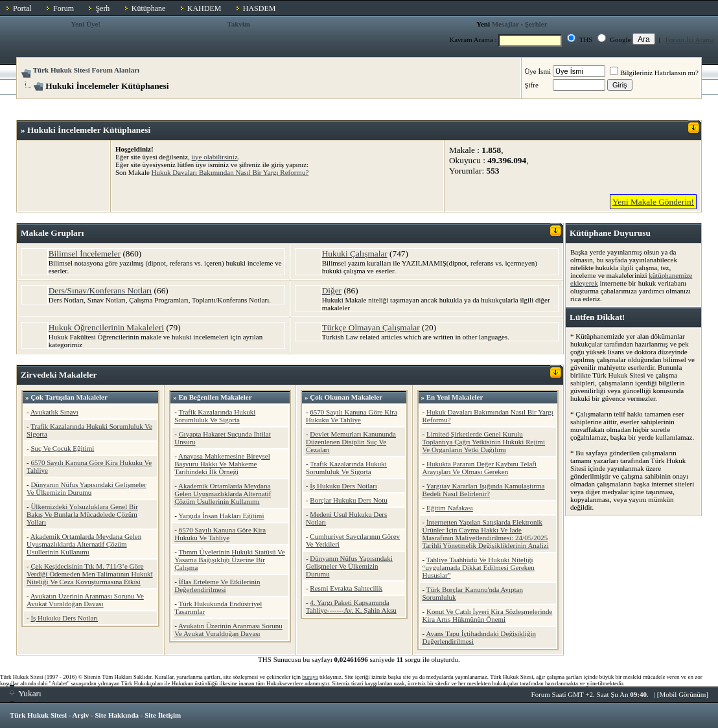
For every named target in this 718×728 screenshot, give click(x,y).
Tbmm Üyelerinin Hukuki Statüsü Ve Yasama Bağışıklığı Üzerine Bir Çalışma (229, 560)
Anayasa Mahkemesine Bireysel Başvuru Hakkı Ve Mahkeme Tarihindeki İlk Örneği (222, 464)
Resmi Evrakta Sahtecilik (346, 588)
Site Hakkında (117, 715)
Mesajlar (505, 24)
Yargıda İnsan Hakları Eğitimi (221, 516)
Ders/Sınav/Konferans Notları (100, 290)
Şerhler (536, 24)
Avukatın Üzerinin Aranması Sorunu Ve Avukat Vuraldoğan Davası (85, 600)
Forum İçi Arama (690, 40)
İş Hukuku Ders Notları (64, 618)
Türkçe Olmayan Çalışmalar (371, 327)
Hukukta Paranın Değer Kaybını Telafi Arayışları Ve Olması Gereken (480, 468)
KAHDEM (204, 8)
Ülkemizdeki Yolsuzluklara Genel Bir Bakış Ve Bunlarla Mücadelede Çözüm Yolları (82, 514)
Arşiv (81, 715)
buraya (310, 677)
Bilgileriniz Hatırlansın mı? (654, 73)
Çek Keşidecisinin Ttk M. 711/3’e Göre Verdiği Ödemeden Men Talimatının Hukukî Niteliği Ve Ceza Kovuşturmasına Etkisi (90, 574)
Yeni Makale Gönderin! (653, 202)
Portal (22, 8)
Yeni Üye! (86, 24)
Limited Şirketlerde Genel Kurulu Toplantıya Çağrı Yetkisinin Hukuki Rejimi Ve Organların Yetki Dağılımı (484, 442)
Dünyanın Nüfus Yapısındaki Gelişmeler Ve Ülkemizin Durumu (87, 488)
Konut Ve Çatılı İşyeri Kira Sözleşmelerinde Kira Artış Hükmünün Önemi (488, 615)
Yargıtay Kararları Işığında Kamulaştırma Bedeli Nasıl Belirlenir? (484, 490)
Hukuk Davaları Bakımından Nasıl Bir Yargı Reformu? (230, 172)
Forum (64, 8)
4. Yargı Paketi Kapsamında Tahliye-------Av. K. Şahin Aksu (351, 606)
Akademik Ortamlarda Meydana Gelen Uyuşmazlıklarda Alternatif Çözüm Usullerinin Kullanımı (84, 544)
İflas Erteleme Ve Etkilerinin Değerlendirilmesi (217, 586)
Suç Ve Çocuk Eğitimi (62, 448)
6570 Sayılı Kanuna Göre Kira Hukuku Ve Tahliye (220, 534)
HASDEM (260, 8)
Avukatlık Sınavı (54, 412)
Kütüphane (149, 8)
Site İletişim (163, 715)
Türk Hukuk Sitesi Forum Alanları (86, 70)
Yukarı (26, 693)
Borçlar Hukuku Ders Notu (348, 500)
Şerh (102, 8)
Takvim (238, 24)
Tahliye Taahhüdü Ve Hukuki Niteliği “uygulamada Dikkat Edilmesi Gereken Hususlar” (479, 567)
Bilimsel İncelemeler (85, 254)
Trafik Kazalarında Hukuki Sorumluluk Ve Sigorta (215, 416)
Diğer (332, 290)
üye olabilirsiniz (215, 157)
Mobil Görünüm (683, 694)
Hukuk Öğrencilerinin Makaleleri (106, 327)
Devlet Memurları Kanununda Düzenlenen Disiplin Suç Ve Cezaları (351, 442)
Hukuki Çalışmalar (355, 254)
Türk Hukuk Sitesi (38, 715)
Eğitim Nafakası (450, 508)
